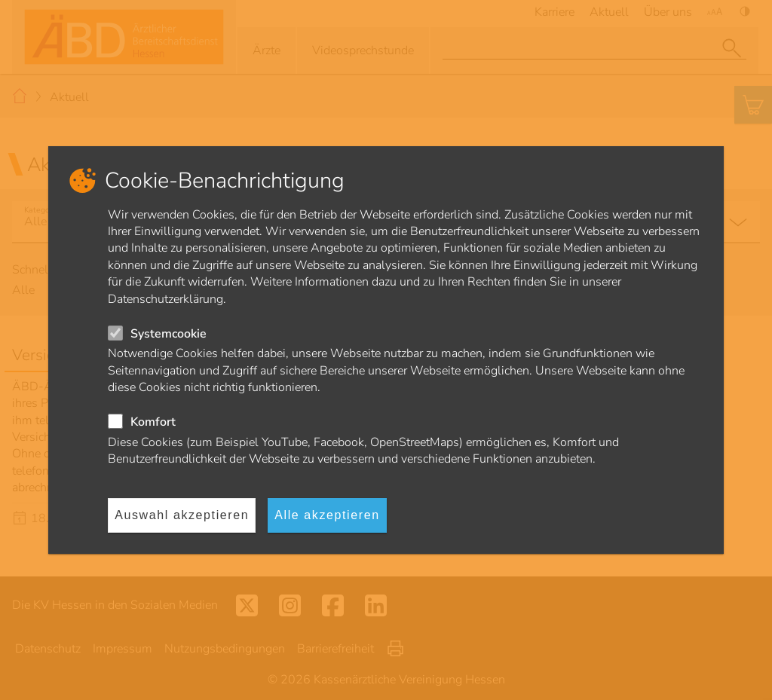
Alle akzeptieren (327, 515)
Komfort (153, 422)
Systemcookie (168, 334)
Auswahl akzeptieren (182, 515)
